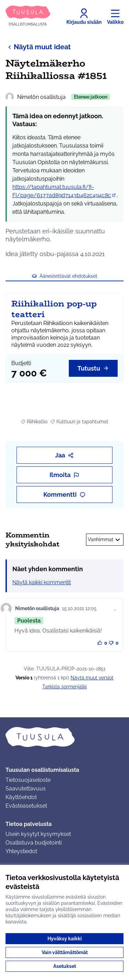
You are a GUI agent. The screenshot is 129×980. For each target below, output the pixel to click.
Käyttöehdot (21, 797)
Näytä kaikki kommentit (42, 582)
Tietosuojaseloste (28, 780)
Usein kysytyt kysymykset (38, 834)
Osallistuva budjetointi (34, 843)
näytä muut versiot (92, 678)
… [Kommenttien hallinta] (115, 608)
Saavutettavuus (26, 789)
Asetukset (65, 966)
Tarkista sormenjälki (64, 687)
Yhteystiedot (21, 851)
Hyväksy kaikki (65, 939)
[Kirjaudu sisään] (84, 17)
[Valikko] (115, 17)
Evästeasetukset (26, 806)
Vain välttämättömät (65, 952)
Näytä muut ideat (38, 47)
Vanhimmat (105, 540)
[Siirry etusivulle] (28, 16)
